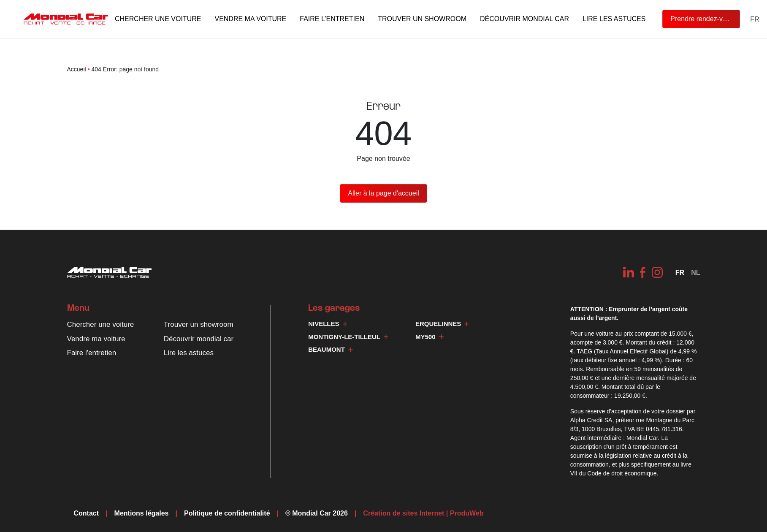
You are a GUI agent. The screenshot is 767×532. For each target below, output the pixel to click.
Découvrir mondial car (524, 19)
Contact (87, 513)
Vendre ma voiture (250, 19)
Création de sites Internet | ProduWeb (423, 513)
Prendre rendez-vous (702, 19)
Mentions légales (142, 513)
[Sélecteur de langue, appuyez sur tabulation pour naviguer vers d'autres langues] (755, 19)
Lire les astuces (614, 19)
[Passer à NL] (695, 273)
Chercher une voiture (158, 19)
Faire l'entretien (92, 353)
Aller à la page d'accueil (383, 193)
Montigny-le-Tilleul (348, 337)
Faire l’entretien (332, 19)
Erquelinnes (442, 324)
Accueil (77, 69)
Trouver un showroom (422, 19)
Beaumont (331, 349)
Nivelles (328, 324)
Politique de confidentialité (227, 513)
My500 (430, 337)
